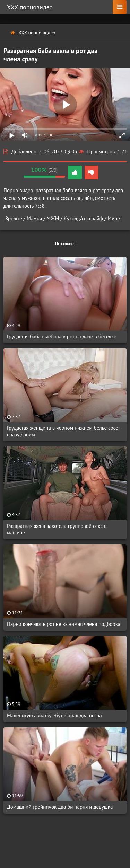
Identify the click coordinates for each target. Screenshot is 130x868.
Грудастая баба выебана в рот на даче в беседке (62, 336)
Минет (115, 218)
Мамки (34, 218)
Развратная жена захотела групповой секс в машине (57, 529)
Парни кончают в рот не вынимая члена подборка (64, 624)
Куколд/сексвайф (83, 218)
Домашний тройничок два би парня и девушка (60, 807)
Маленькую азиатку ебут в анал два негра (54, 715)
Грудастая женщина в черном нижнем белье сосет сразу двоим (63, 431)
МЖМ (53, 218)
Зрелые (14, 218)
